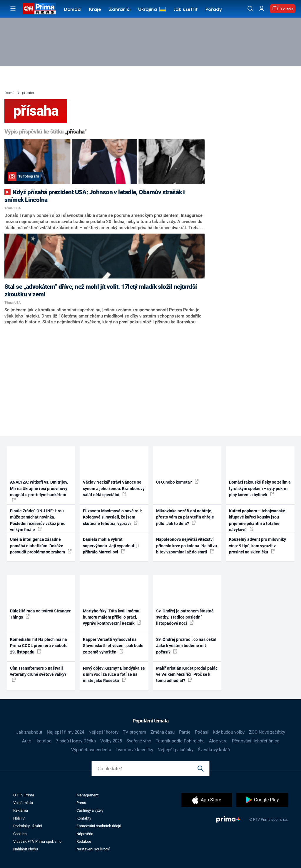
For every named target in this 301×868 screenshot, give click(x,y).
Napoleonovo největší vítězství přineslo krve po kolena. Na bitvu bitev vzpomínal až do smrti (187, 546)
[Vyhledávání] (250, 9)
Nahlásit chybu (26, 849)
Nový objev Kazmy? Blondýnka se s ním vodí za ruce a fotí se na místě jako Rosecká (114, 674)
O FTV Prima (24, 795)
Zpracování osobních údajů (99, 826)
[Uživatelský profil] (262, 9)
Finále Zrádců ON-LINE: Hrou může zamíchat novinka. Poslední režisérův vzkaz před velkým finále (38, 520)
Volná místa (23, 803)
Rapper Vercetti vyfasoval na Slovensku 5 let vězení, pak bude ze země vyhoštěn (113, 646)
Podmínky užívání (28, 826)
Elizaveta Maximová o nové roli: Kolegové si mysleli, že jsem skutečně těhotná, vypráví (112, 517)
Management (87, 795)
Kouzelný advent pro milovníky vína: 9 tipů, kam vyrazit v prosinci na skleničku (257, 546)
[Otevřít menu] (13, 9)
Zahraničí (120, 10)
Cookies (20, 834)
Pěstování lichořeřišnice (256, 741)
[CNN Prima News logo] (39, 9)
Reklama (21, 810)
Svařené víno (139, 741)
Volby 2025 (111, 741)
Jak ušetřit (186, 10)
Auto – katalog (37, 741)
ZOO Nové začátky (267, 732)
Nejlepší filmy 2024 (65, 732)
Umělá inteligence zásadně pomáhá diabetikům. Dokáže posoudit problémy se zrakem (41, 546)
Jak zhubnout (29, 732)
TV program (134, 732)
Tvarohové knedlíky (134, 750)
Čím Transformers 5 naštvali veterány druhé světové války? (38, 674)
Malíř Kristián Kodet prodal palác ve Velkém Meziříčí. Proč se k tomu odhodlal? (187, 674)
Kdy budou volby (229, 732)
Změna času (163, 732)
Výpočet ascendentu (91, 750)
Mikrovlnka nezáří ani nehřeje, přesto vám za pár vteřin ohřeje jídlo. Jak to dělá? (185, 517)
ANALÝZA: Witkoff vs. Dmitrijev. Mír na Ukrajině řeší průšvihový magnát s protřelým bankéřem (39, 491)
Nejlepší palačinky (175, 750)
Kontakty (84, 818)
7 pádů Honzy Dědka (76, 741)
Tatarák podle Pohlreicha (180, 741)
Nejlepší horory (103, 732)
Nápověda (85, 834)
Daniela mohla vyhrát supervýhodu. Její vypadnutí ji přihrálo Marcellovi (111, 546)
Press (81, 803)
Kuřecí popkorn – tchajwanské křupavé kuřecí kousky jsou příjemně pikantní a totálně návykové (257, 520)
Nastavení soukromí (93, 849)
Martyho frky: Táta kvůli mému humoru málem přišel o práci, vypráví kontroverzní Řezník (112, 617)
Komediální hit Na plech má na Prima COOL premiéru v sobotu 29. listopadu (39, 646)
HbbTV (19, 818)
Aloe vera (218, 741)
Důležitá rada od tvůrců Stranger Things (40, 614)
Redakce (84, 841)
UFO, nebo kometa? (177, 482)
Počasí (202, 732)
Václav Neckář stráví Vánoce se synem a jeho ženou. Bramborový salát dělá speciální (114, 488)
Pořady (214, 10)
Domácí (73, 10)
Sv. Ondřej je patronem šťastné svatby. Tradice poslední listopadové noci (185, 617)
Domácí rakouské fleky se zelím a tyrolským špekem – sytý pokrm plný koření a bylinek (260, 488)
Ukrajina (148, 10)
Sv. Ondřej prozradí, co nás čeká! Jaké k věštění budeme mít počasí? (186, 646)
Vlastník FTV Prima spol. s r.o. (38, 841)
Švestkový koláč (214, 750)
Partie (185, 732)
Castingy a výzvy (90, 810)
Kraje (95, 10)
